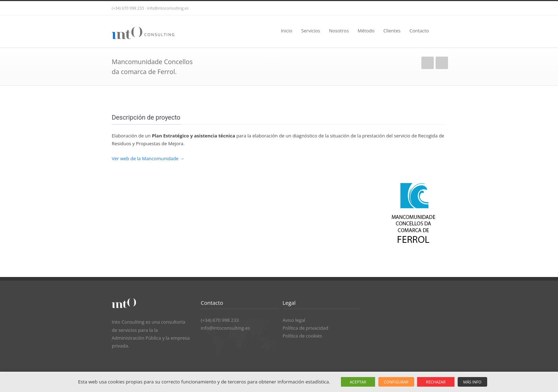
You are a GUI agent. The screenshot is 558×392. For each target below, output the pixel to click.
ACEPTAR (358, 382)
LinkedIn (439, 8)
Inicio (286, 31)
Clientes (392, 31)
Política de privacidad (305, 328)
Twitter (425, 8)
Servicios (310, 31)
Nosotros (339, 31)
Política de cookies (302, 336)
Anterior (428, 63)
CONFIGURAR (396, 382)
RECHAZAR (436, 382)
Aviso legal (294, 320)
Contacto (419, 31)
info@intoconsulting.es (225, 328)
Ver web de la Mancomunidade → (148, 158)
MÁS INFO (472, 382)
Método (366, 31)
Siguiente (442, 63)
